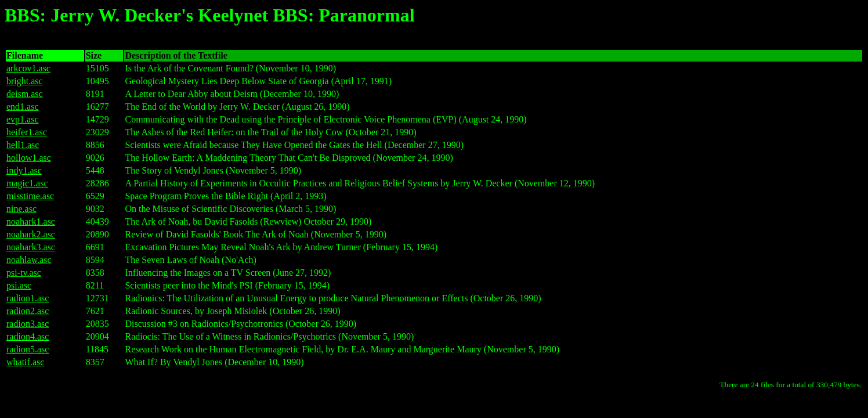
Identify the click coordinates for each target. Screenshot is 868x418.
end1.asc (23, 107)
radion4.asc (28, 336)
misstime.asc (30, 196)
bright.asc (25, 81)
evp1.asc (23, 119)
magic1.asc (27, 183)
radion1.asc (28, 298)
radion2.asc (28, 311)
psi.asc (19, 285)
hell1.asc (23, 145)
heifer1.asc (27, 132)
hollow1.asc (29, 158)
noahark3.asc (31, 247)
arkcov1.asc (28, 68)
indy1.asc (24, 170)
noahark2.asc (31, 234)
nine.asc (21, 209)
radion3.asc (28, 324)
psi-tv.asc (24, 273)
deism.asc (25, 94)
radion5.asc (28, 349)
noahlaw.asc (29, 260)
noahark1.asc (31, 221)
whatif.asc (25, 362)
